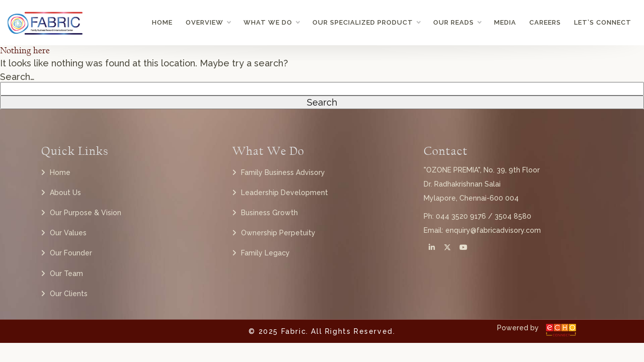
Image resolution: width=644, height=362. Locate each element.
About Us (65, 193)
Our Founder (71, 253)
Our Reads (457, 23)
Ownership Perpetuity (278, 233)
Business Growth (269, 213)
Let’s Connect (603, 22)
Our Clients (69, 294)
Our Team (66, 274)
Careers (545, 22)
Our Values (68, 233)
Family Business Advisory (283, 172)
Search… (17, 77)
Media (505, 22)
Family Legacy (265, 253)
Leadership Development (285, 193)
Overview (208, 23)
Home (162, 22)
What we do (271, 23)
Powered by (518, 328)
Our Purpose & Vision (86, 213)
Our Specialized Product (366, 23)
